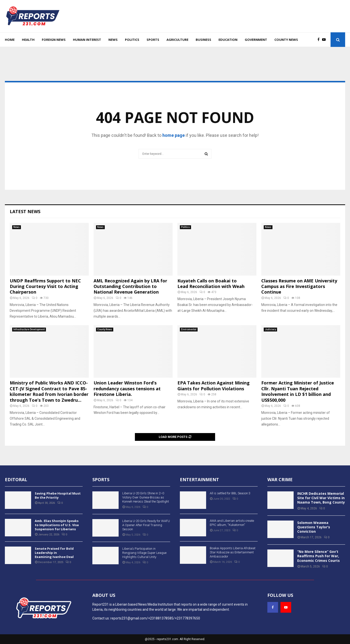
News (113, 40)
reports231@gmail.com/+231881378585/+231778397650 (155, 618)
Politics (132, 40)
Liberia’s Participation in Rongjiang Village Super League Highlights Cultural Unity (144, 553)
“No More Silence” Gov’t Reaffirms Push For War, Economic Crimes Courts (319, 556)
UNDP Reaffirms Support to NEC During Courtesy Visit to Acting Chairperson (45, 286)
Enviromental (189, 329)
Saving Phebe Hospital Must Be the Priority (58, 495)
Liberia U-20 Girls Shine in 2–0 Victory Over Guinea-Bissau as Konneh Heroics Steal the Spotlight (146, 497)
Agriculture (177, 40)
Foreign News (54, 40)
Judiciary (270, 329)
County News (286, 40)
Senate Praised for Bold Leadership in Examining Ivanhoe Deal (54, 553)
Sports (153, 40)
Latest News (25, 211)
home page (174, 135)
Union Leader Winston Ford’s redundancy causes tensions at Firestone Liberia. (127, 388)
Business (203, 40)
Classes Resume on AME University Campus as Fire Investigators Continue (299, 286)
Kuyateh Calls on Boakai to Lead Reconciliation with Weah (211, 283)
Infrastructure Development (29, 329)
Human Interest (87, 40)
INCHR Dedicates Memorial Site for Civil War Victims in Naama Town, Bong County (321, 498)
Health (28, 40)
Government (256, 40)
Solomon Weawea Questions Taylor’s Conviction (314, 527)
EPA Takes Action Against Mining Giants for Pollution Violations (214, 386)
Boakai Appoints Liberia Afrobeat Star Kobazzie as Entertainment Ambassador (233, 552)
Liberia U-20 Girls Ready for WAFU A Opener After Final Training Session (146, 525)
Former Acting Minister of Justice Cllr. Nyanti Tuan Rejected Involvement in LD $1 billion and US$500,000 (298, 391)
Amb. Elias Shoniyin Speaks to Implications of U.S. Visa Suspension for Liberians (57, 525)
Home (10, 40)
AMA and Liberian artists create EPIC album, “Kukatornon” (232, 523)
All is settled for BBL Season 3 (230, 493)
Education (228, 40)
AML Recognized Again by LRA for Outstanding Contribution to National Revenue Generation (130, 286)
